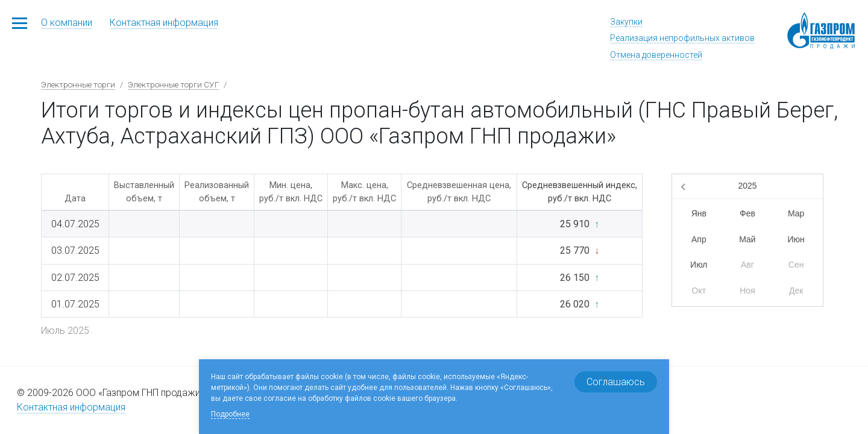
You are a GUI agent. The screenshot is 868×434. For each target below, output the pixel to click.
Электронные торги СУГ (173, 84)
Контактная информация (164, 23)
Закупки (626, 22)
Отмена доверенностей (656, 55)
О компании (67, 23)
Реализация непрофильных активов (682, 38)
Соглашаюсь (616, 382)
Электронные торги (78, 84)
